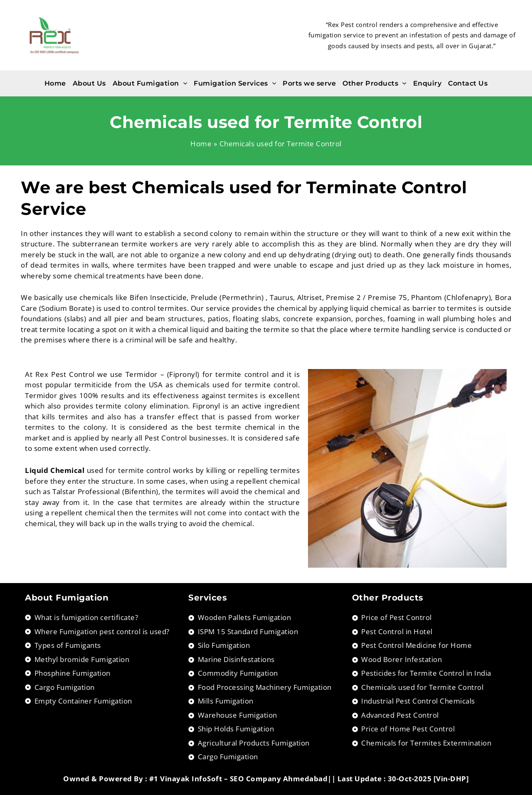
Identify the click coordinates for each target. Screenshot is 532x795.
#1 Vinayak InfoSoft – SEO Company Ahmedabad (239, 779)
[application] (183, 84)
